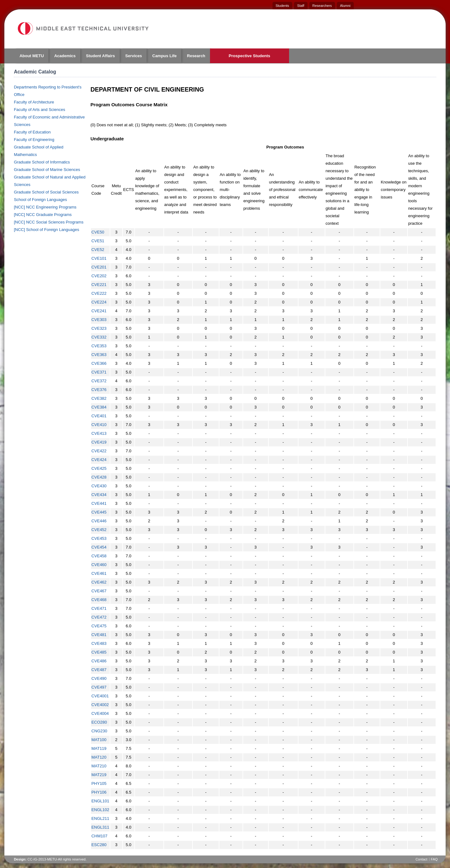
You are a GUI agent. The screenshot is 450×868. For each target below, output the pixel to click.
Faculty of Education (32, 132)
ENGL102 (100, 810)
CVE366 (99, 363)
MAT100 (99, 740)
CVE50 (98, 232)
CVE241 (99, 311)
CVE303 (99, 320)
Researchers (322, 6)
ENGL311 (100, 827)
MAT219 (99, 775)
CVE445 (99, 512)
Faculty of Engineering (34, 140)
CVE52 (98, 250)
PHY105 (99, 783)
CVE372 (99, 381)
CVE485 (99, 652)
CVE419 (99, 442)
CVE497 (99, 687)
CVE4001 (100, 696)
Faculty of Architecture (34, 102)
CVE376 (99, 390)
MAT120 (99, 757)
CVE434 (99, 495)
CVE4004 (100, 713)
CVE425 (99, 468)
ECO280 (99, 722)
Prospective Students (250, 56)
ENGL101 (100, 801)
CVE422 (99, 451)
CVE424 (99, 460)
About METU (32, 56)
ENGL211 (100, 818)
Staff (301, 6)
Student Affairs (100, 56)
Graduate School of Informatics (42, 162)
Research (196, 56)
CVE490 (99, 678)
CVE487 (99, 670)
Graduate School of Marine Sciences (47, 170)
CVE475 (99, 626)
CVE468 (99, 600)
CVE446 (99, 521)
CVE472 (99, 617)
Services (134, 56)
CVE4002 (100, 705)
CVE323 (99, 328)
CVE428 (99, 477)
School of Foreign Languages (40, 200)
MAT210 (99, 766)
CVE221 (99, 285)
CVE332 (99, 337)
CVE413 (99, 433)
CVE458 (99, 556)
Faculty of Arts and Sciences (39, 110)
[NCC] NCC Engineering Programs (45, 207)
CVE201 (99, 267)
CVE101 (99, 258)
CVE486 (99, 661)
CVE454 (99, 547)
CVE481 (99, 635)
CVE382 (99, 398)
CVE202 (99, 276)
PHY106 (99, 792)
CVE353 (99, 346)
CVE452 (99, 530)
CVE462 (99, 582)
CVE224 (99, 302)
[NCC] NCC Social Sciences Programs (49, 222)
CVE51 (98, 241)
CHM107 (99, 836)
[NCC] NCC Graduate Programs (43, 215)
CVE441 (99, 503)
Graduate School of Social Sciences (46, 192)
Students (282, 6)
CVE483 (99, 643)
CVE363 (99, 355)
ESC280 (99, 845)
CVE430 (99, 486)
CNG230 (99, 731)
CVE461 (99, 573)
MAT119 (99, 748)
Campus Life (164, 56)
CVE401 (99, 416)
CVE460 (99, 565)
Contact (422, 859)
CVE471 (99, 608)
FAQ (434, 859)
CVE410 (99, 425)
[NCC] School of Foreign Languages (46, 230)
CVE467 (99, 591)
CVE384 (99, 407)
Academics (65, 56)
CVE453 (99, 538)
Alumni (345, 6)
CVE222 (99, 293)
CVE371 (99, 372)
